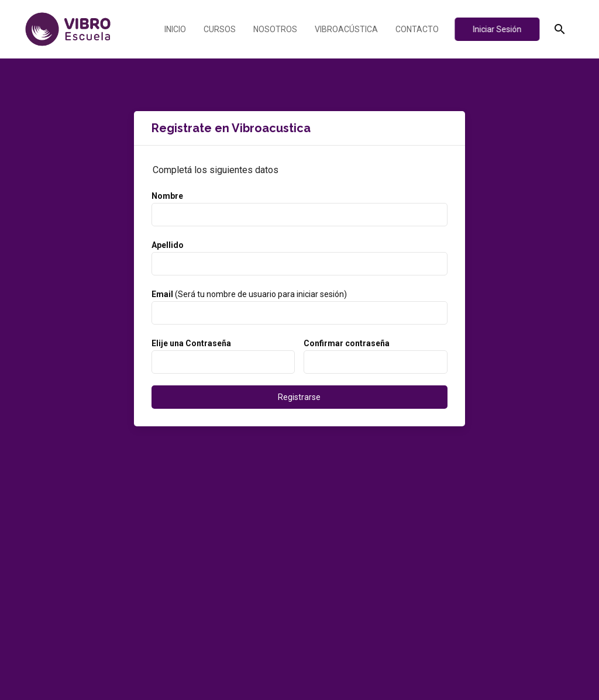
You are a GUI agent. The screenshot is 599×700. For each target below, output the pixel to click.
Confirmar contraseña (347, 343)
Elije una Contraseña (191, 343)
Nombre (167, 196)
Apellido (168, 245)
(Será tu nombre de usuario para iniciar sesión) (249, 294)
